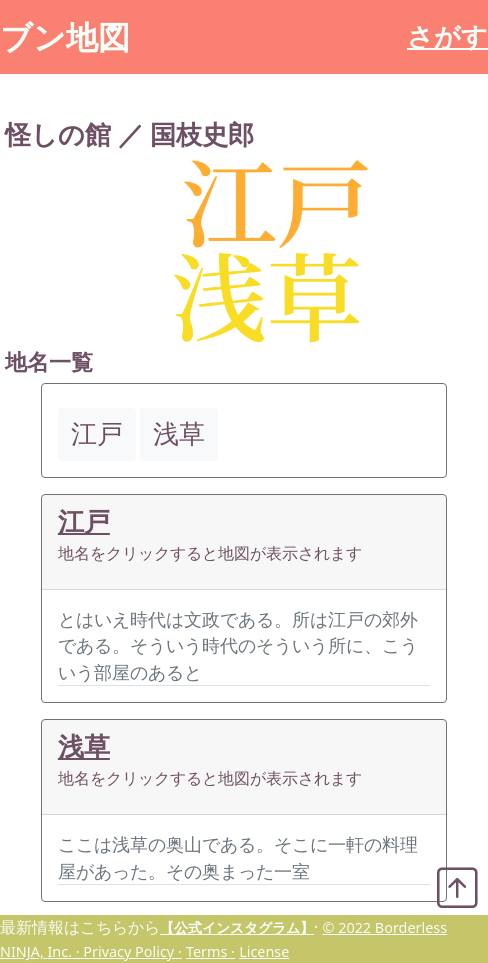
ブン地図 (65, 36)
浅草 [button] (179, 433)
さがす (447, 36)
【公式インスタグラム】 (237, 927)
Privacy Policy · (132, 951)
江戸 (84, 521)
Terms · (210, 951)
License (264, 951)
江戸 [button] (97, 433)
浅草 (84, 746)
